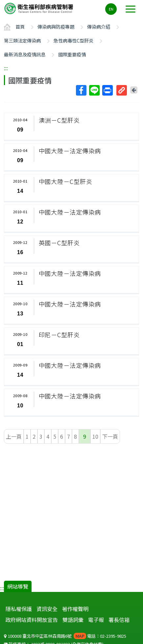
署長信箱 (119, 620)
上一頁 (14, 436)
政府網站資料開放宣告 (32, 620)
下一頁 (110, 436)
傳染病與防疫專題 (56, 27)
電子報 (96, 620)
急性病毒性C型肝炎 (73, 40)
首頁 (20, 27)
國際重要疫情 (72, 54)
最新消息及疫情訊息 (25, 54)
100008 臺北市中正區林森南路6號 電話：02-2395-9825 (65, 636)
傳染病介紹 (99, 27)
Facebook (81, 90)
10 (95, 436)
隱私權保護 (19, 609)
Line (94, 90)
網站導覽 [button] (18, 586)
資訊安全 (47, 609)
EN (111, 9)
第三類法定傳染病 (22, 40)
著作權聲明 (75, 609)
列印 (107, 90)
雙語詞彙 (73, 620)
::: (6, 68)
